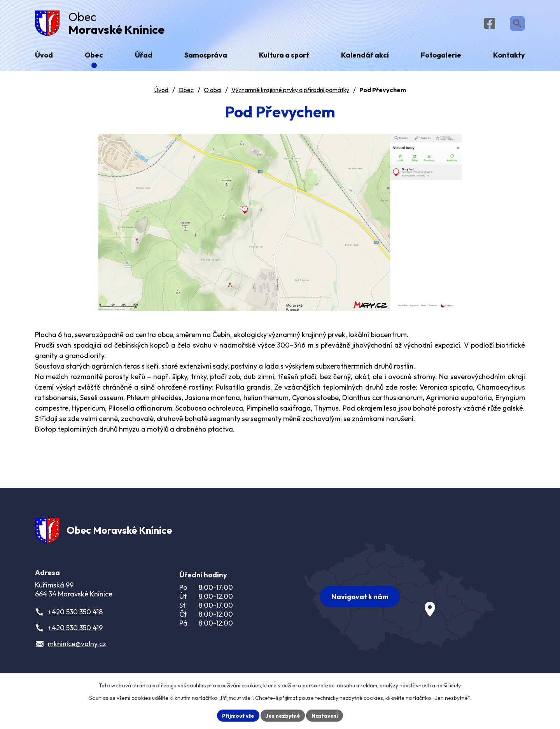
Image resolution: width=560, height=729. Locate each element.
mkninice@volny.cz (77, 650)
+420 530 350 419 (75, 634)
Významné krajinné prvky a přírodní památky (290, 93)
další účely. (449, 685)
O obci (213, 93)
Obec (186, 93)
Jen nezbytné (283, 715)
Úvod (161, 93)
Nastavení (327, 715)
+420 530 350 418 (75, 618)
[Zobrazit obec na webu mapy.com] (399, 600)
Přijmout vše (236, 715)
